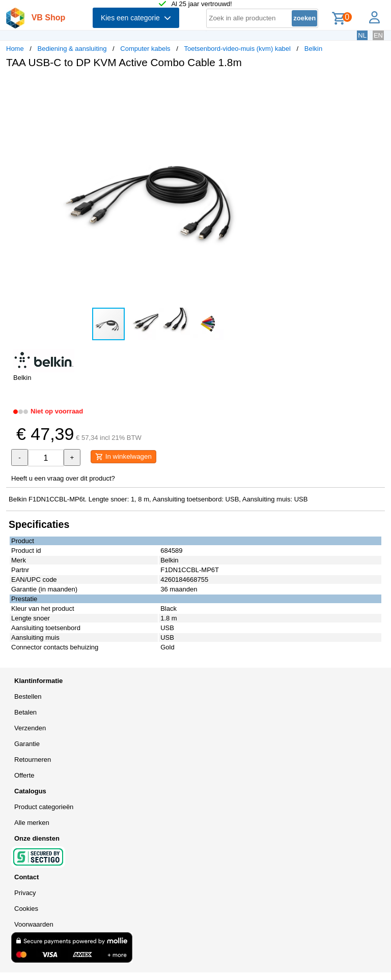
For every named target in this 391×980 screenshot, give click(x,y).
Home (15, 49)
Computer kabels (145, 49)
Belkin (313, 49)
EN (378, 35)
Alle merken (32, 823)
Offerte (24, 775)
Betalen (25, 712)
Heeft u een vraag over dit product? (63, 478)
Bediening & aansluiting (72, 49)
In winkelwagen (123, 457)
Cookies (26, 909)
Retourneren (33, 760)
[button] (302, 87)
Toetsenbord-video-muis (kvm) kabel (237, 49)
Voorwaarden (34, 924)
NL (362, 35)
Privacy (25, 893)
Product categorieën (44, 807)
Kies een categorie (136, 18)
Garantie (27, 744)
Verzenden (30, 728)
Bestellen (28, 696)
